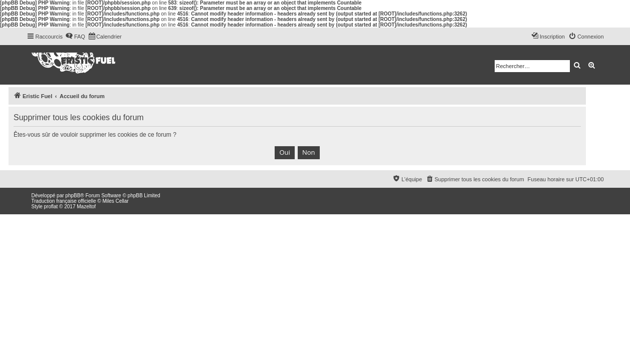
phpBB (73, 196)
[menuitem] (75, 37)
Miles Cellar (115, 201)
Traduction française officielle (64, 201)
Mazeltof (86, 207)
